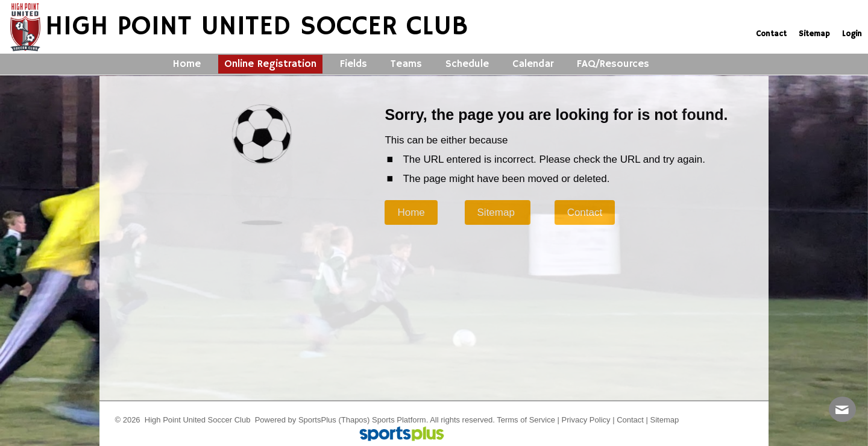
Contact (630, 420)
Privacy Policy (586, 420)
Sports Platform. (400, 420)
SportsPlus (317, 420)
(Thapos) (354, 420)
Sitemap (665, 420)
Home (411, 212)
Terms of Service (526, 420)
